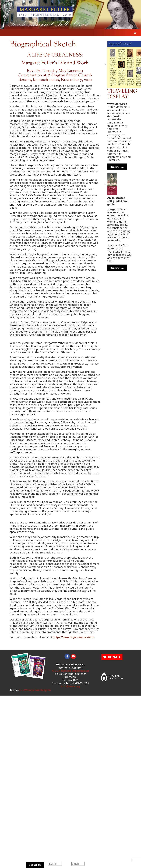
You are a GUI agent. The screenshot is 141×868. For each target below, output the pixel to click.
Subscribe (35, 865)
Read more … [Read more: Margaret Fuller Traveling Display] (117, 167)
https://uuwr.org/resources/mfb (74, 637)
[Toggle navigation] (134, 33)
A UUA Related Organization (70, 671)
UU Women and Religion (35, 690)
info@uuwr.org (70, 686)
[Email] (78, 864)
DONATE (112, 657)
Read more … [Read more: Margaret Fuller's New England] (117, 268)
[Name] (55, 864)
